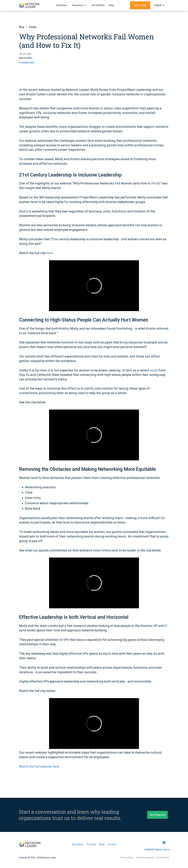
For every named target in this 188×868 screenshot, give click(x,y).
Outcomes (62, 5)
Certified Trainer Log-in (157, 850)
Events (112, 844)
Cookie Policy (163, 858)
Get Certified (98, 5)
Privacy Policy (127, 858)
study (154, 370)
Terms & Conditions (145, 858)
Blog (111, 5)
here (49, 253)
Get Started (157, 816)
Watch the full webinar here (39, 767)
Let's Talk (140, 5)
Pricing (91, 844)
